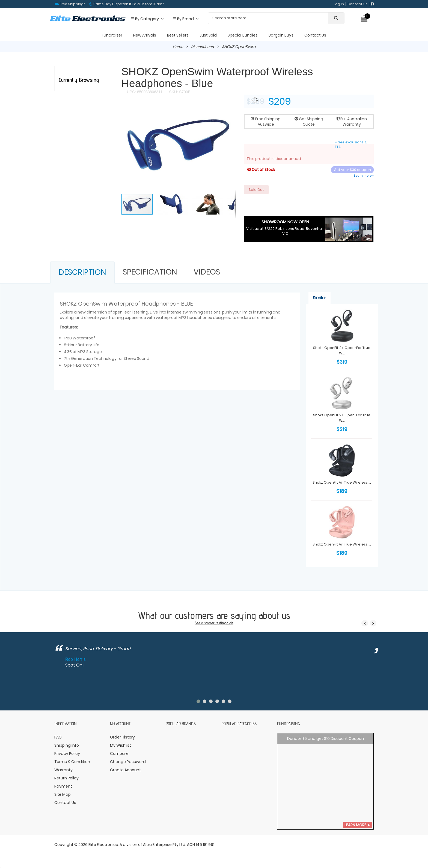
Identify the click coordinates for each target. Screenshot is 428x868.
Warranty (63, 770)
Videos (207, 273)
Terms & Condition (72, 762)
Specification (150, 273)
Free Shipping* (72, 4)
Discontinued (203, 47)
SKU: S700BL (180, 92)
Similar (319, 299)
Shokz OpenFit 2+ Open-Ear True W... (342, 351)
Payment (63, 787)
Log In (339, 4)
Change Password (128, 762)
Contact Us (357, 4)
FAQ (58, 738)
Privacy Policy (67, 754)
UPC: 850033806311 (145, 92)
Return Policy (66, 779)
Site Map (63, 795)
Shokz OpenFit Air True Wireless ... (342, 486)
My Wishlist (121, 746)
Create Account (125, 770)
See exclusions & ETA (351, 144)
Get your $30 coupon (352, 170)
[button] (231, 110)
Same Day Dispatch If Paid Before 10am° (128, 4)
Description (82, 273)
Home (177, 47)
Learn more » (364, 176)
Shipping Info (67, 746)
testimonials (225, 623)
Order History (122, 738)
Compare (119, 754)
